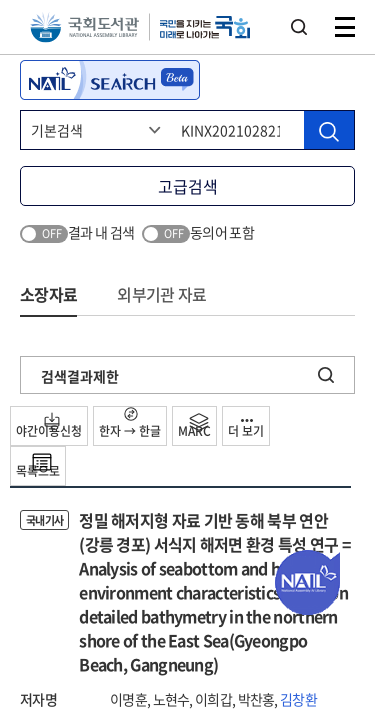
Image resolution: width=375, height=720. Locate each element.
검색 (299, 27)
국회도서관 (84, 27)
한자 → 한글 (130, 423)
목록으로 (38, 466)
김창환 (298, 699)
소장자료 (48, 294)
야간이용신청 (49, 426)
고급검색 (188, 186)
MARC (194, 426)
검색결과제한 (80, 376)
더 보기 (246, 429)
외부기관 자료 (161, 294)
